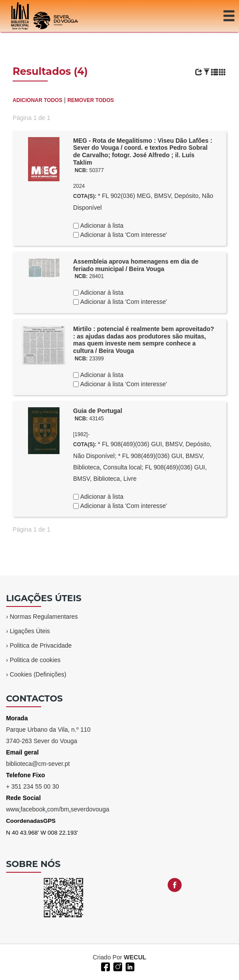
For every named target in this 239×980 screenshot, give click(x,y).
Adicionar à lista (101, 226)
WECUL (135, 957)
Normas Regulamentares (44, 617)
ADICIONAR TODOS (38, 100)
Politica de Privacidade (41, 645)
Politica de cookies (35, 660)
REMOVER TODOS (91, 100)
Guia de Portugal (98, 411)
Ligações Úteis (30, 631)
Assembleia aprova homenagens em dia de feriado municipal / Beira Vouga (136, 265)
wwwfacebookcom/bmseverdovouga (58, 809)
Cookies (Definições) (38, 674)
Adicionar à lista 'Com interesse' (123, 235)
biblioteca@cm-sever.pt (38, 764)
